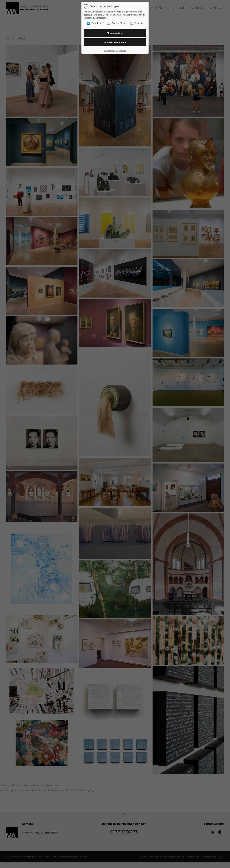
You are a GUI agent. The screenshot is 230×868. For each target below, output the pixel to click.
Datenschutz (109, 51)
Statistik (137, 23)
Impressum (121, 51)
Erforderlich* (96, 23)
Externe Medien (117, 23)
